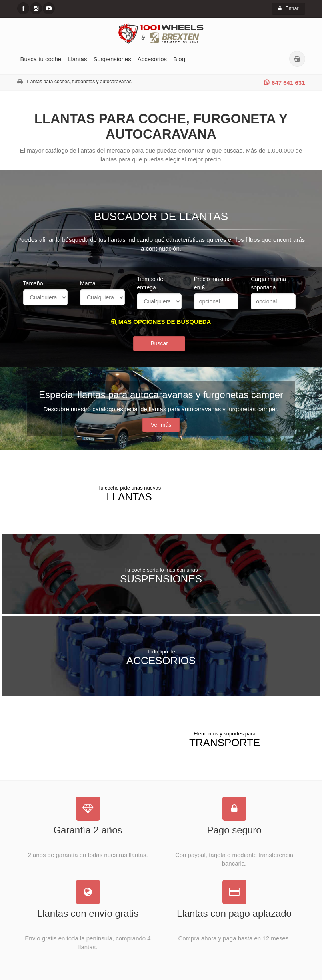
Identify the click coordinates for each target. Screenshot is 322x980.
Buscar (159, 343)
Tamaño (33, 283)
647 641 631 (284, 83)
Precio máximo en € (213, 283)
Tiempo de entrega (150, 283)
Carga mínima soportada (268, 283)
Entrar (289, 8)
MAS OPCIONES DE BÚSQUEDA (161, 322)
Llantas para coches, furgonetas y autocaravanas (79, 82)
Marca (88, 283)
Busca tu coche (41, 59)
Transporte (225, 739)
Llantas (77, 59)
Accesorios (152, 59)
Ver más (161, 425)
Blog (179, 59)
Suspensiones (112, 59)
